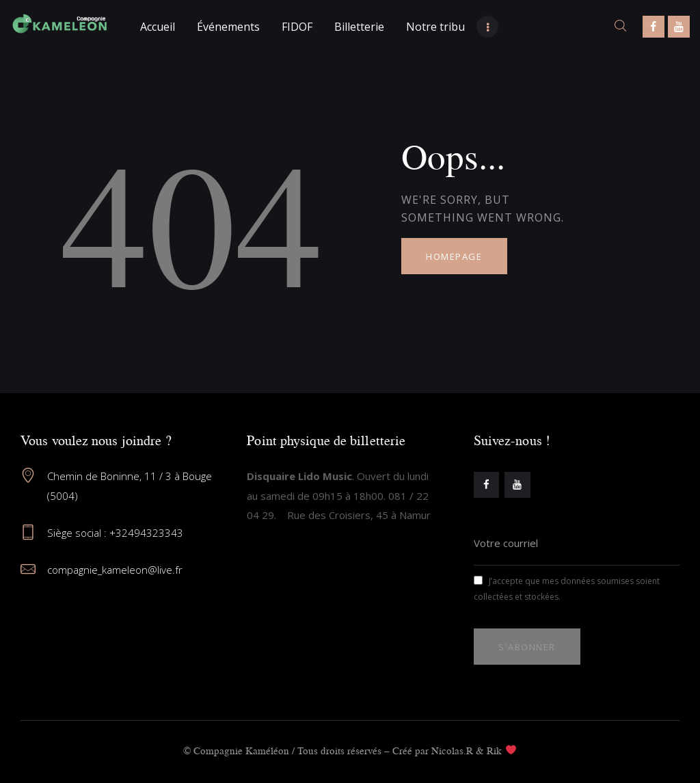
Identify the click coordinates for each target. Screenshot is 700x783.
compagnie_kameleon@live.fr (115, 570)
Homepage (454, 256)
